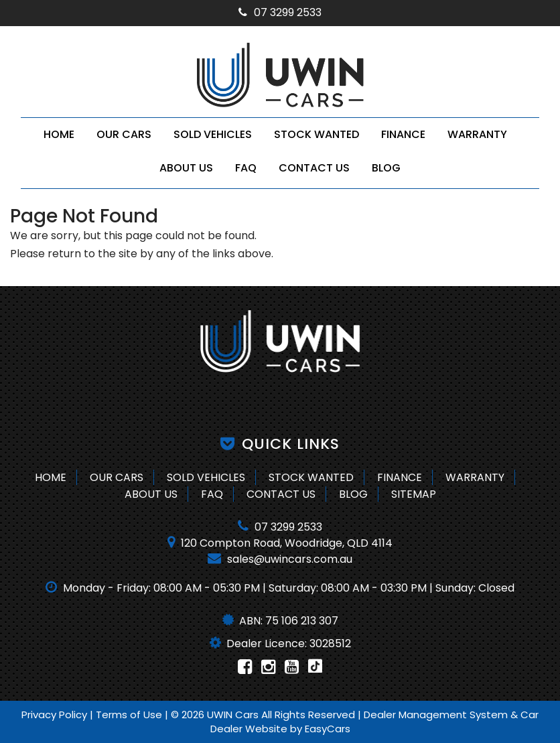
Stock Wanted (317, 134)
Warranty (477, 134)
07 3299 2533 (280, 12)
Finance (403, 134)
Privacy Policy (56, 715)
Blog (386, 168)
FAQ (246, 168)
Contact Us (314, 168)
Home (59, 134)
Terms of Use (130, 715)
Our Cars (124, 134)
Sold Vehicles (213, 134)
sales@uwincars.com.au (280, 559)
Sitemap (414, 494)
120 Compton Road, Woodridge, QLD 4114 (280, 543)
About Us (186, 168)
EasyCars (328, 729)
